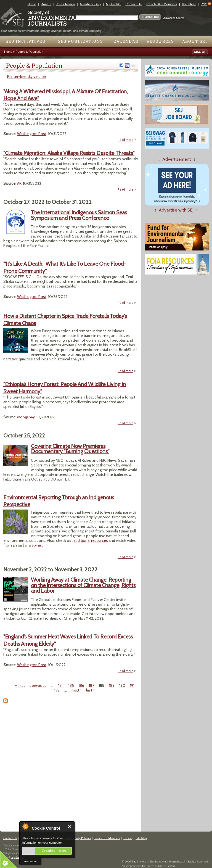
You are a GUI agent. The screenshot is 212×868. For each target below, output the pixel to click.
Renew (128, 838)
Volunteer (189, 4)
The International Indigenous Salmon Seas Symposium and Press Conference (79, 215)
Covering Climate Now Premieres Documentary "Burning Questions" (70, 449)
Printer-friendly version (27, 76)
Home (32, 4)
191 (132, 685)
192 (57, 690)
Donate (46, 4)
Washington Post (32, 134)
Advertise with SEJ (176, 210)
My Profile (113, 4)
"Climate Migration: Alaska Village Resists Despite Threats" (69, 153)
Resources (160, 41)
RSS (204, 4)
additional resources (91, 540)
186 (81, 685)
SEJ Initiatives (26, 41)
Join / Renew (66, 4)
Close (70, 826)
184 (61, 685)
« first (20, 685)
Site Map (141, 838)
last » (91, 690)
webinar (35, 545)
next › (76, 690)
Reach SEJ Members (162, 4)
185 (71, 685)
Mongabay (26, 417)
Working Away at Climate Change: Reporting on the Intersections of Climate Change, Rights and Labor (83, 585)
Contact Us (133, 4)
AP (19, 183)
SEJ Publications (80, 41)
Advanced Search (174, 18)
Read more (127, 140)
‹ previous (38, 685)
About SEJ (195, 41)
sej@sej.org (18, 857)
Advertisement (177, 159)
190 (122, 685)
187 (92, 685)
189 (112, 685)
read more (30, 861)
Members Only (91, 4)
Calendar (126, 41)
